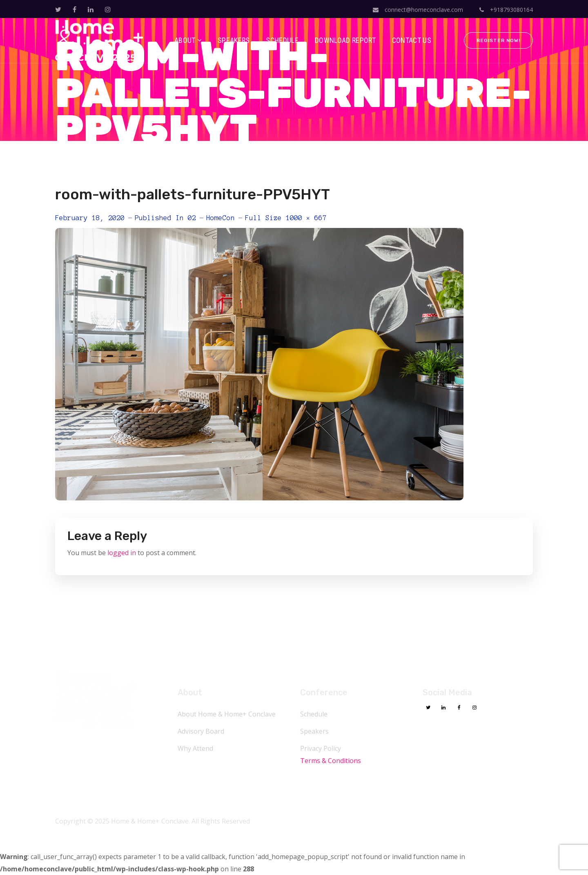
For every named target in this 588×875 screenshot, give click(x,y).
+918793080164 (506, 10)
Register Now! (498, 40)
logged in (122, 553)
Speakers (314, 731)
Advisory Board (201, 731)
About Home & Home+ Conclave (227, 714)
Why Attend (195, 748)
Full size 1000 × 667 (286, 218)
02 (192, 218)
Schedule (314, 714)
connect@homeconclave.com (418, 10)
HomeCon (220, 218)
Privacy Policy (321, 748)
